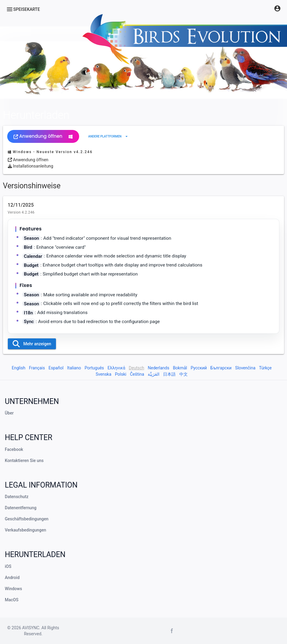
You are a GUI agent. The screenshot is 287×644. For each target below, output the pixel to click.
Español (56, 368)
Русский (199, 368)
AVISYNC (31, 628)
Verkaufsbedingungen (25, 530)
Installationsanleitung (31, 166)
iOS (8, 566)
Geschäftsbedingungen (27, 519)
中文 (184, 374)
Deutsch (136, 368)
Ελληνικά (117, 368)
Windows (13, 589)
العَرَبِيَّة (154, 374)
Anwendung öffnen (43, 136)
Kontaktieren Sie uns (24, 461)
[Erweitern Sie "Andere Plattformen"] (109, 137)
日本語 (169, 374)
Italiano (74, 368)
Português (94, 368)
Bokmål (180, 368)
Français (37, 368)
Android (12, 578)
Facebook (14, 449)
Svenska (103, 374)
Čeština (137, 374)
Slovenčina (245, 368)
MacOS (12, 600)
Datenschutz (17, 497)
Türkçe (265, 368)
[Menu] (23, 9)
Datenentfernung (21, 508)
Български (221, 368)
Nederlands (158, 368)
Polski (121, 374)
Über (9, 413)
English (19, 368)
